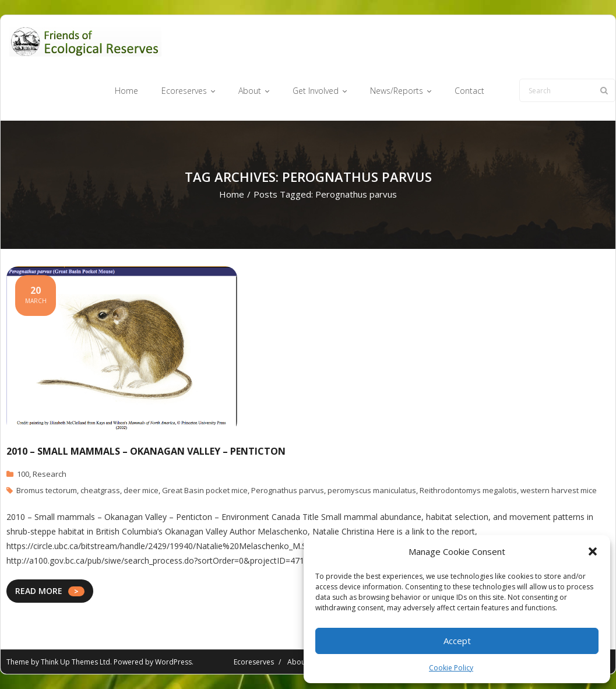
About (298, 662)
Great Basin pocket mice (205, 490)
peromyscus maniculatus (372, 490)
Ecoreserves (254, 662)
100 (23, 474)
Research (50, 474)
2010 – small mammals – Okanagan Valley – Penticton (146, 451)
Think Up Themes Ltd (75, 662)
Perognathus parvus (288, 490)
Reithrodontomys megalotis (468, 490)
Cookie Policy (451, 668)
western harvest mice (559, 490)
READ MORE (39, 591)
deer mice (141, 490)
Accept (457, 641)
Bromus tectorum (47, 490)
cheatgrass (100, 490)
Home (232, 194)
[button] (593, 551)
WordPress (173, 662)
